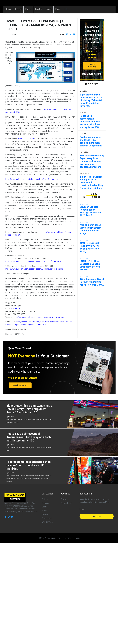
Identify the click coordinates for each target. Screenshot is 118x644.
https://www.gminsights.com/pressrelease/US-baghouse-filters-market (34, 269)
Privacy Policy (67, 503)
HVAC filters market (26, 139)
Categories (69, 9)
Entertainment (48, 522)
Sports (49, 9)
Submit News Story (92, 65)
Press (58, 9)
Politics (28, 9)
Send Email (15, 308)
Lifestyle (39, 9)
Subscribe (97, 516)
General (18, 9)
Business (46, 503)
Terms (63, 499)
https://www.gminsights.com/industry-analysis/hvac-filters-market (32, 179)
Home (10, 9)
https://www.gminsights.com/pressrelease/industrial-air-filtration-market (35, 261)
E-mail (82, 509)
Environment (47, 518)
